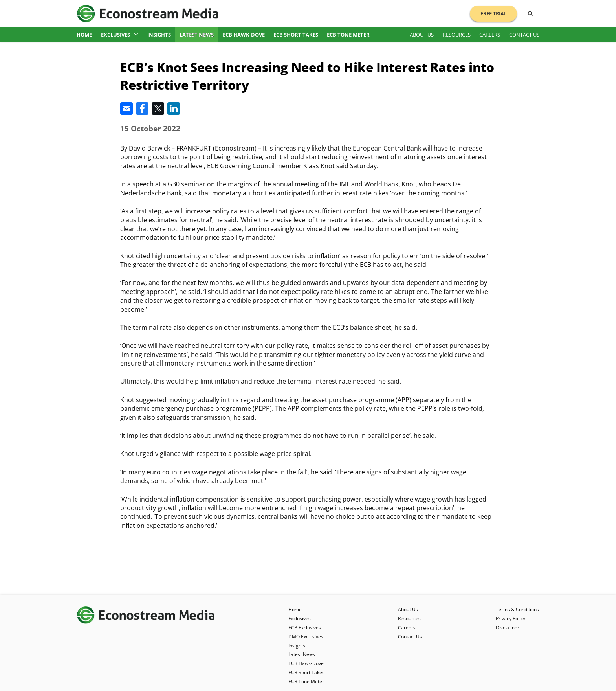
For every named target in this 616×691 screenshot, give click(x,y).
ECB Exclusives (305, 628)
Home (84, 35)
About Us (422, 35)
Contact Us (524, 35)
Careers (490, 35)
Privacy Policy (511, 618)
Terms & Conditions (517, 609)
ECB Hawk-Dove (244, 35)
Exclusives (120, 35)
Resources (457, 35)
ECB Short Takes (296, 35)
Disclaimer (508, 628)
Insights (159, 35)
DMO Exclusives (306, 637)
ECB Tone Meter (348, 35)
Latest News (197, 35)
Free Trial (494, 13)
